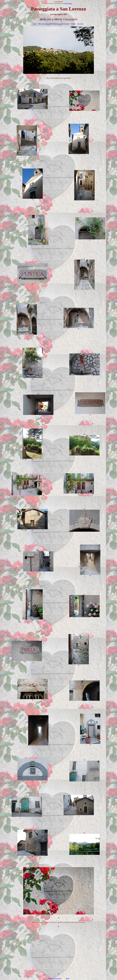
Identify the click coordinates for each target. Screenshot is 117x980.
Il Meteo (73, 24)
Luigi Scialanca (68, 3)
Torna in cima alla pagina (54, 978)
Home (35, 24)
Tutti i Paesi (80, 24)
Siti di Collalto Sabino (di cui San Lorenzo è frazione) (54, 24)
